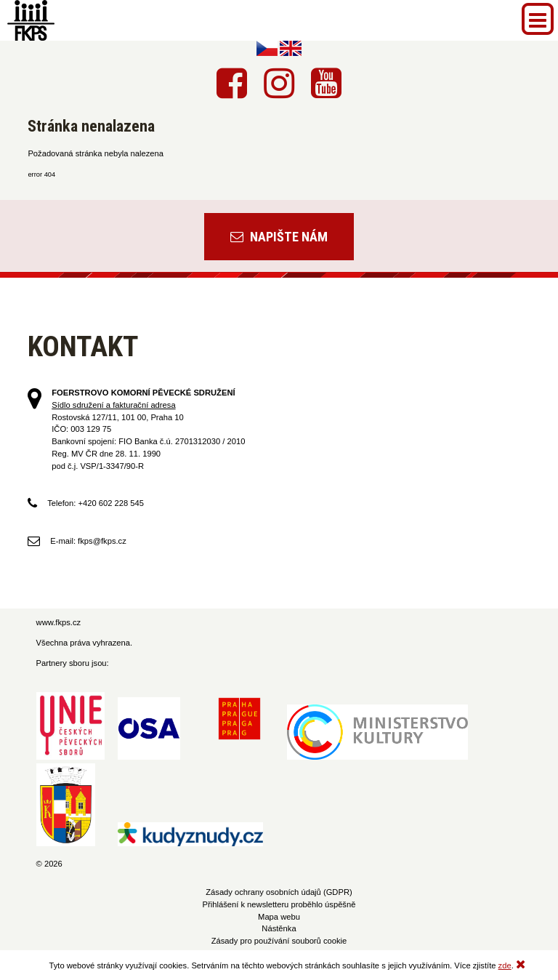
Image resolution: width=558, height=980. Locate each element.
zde (505, 965)
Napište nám (279, 237)
